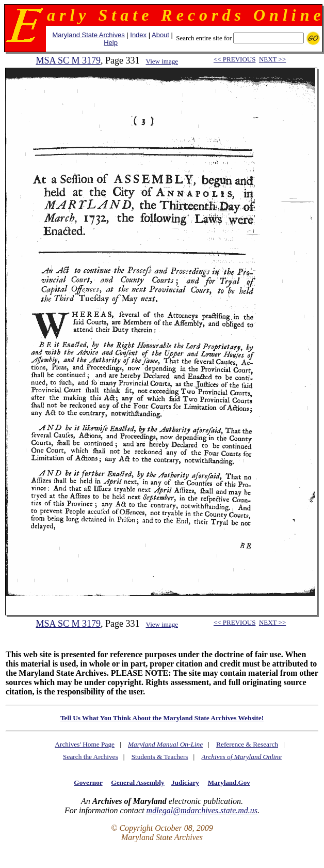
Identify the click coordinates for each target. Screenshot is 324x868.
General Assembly (137, 782)
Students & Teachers (160, 757)
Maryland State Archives (88, 35)
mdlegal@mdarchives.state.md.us (202, 810)
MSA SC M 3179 (68, 60)
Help (111, 43)
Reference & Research (247, 744)
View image (162, 61)
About (160, 35)
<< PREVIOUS (234, 59)
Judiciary (185, 782)
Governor (88, 782)
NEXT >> (272, 59)
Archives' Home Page (85, 744)
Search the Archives (91, 757)
